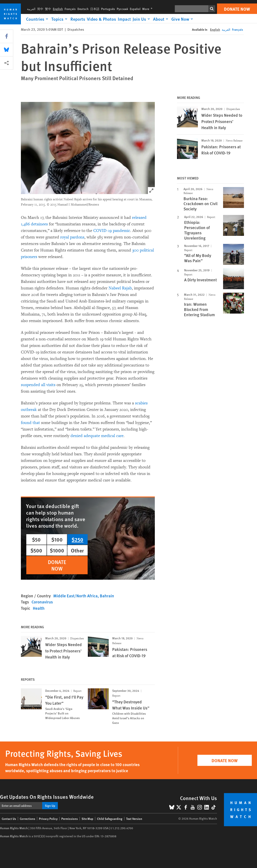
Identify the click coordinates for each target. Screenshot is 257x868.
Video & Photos (102, 19)
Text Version (134, 819)
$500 (36, 550)
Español (135, 9)
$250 (77, 539)
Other (77, 550)
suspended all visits (38, 385)
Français (70, 9)
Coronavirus (42, 602)
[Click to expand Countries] (38, 19)
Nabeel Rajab (120, 288)
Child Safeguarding (110, 819)
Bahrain (107, 596)
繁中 (48, 9)
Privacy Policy (48, 819)
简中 (40, 9)
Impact (124, 19)
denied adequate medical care (97, 436)
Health (39, 608)
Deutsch (83, 9)
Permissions (70, 819)
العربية (31, 9)
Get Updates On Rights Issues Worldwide (47, 797)
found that (30, 423)
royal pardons (72, 237)
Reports (78, 19)
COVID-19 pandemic (112, 231)
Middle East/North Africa (75, 596)
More (148, 9)
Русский (122, 9)
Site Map (87, 819)
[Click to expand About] (161, 19)
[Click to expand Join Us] (142, 19)
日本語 (95, 9)
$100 (57, 539)
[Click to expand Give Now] (183, 19)
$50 (36, 539)
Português (108, 9)
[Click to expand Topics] (60, 19)
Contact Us (9, 819)
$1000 (57, 550)
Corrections (28, 819)
